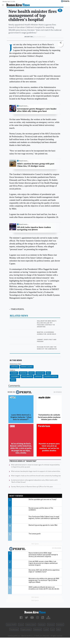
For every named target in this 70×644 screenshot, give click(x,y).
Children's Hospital (51, 376)
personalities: (16, 364)
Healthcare (40, 373)
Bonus (13, 380)
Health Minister (27, 376)
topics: (13, 370)
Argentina (23, 373)
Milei (48, 373)
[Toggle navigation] (3, 5)
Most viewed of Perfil (35, 549)
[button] (60, 10)
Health (31, 373)
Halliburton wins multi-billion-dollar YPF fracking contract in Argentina (47, 324)
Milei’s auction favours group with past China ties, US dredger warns (36, 165)
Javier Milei (15, 367)
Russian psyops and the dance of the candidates (47, 348)
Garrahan (38, 376)
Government (15, 376)
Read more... (24, 106)
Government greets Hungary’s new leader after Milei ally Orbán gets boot (37, 110)
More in (20, 392)
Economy (14, 373)
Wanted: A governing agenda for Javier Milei (46, 333)
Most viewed (16, 496)
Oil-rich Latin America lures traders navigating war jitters (34, 228)
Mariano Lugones (27, 367)
